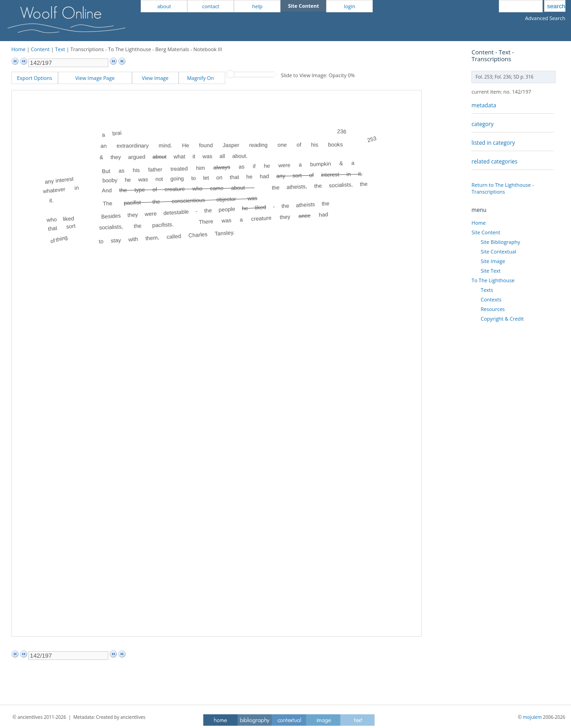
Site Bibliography (500, 242)
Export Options (34, 78)
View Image (155, 78)
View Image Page (95, 78)
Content (40, 49)
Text (60, 49)
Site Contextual (498, 251)
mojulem (532, 717)
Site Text (491, 271)
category (482, 124)
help (257, 6)
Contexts (491, 299)
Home (19, 49)
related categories (494, 161)
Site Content (486, 232)
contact (211, 6)
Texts (487, 290)
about (164, 6)
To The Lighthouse (493, 280)
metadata (484, 105)
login (350, 6)
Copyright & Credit (502, 319)
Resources (493, 309)
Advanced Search (545, 18)
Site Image (493, 261)
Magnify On (202, 78)
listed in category (493, 143)
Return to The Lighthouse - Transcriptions (502, 188)
